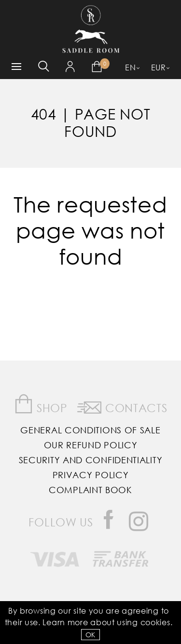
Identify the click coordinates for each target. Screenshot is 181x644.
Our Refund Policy (91, 445)
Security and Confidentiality (91, 460)
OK (90, 635)
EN (130, 67)
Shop (41, 404)
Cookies (155, 622)
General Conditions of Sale (90, 430)
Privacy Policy (91, 475)
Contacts (122, 406)
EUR (159, 67)
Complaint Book (90, 490)
